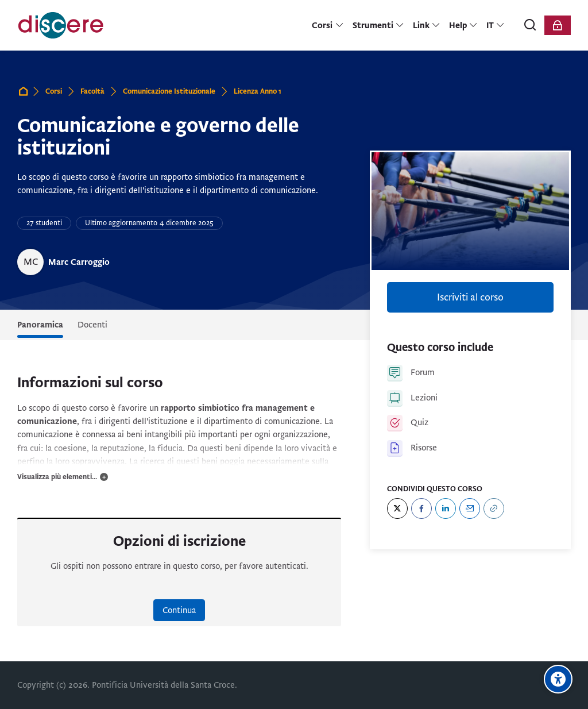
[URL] (494, 508)
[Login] (558, 25)
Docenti (92, 325)
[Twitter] (397, 508)
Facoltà (92, 91)
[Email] (470, 508)
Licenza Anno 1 (258, 91)
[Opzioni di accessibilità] (558, 679)
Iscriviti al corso (470, 297)
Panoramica (40, 325)
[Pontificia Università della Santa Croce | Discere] (61, 25)
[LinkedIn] (446, 508)
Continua (179, 610)
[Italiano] (496, 25)
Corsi (54, 91)
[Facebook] (421, 508)
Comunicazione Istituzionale (169, 91)
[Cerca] (531, 26)
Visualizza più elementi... (57, 477)
